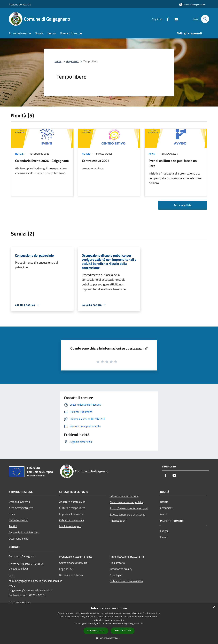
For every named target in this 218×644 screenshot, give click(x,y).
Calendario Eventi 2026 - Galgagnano (42, 161)
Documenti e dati (19, 539)
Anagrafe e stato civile (72, 502)
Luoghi (164, 531)
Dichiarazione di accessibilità (126, 581)
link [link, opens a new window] (142, 623)
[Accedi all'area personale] (192, 5)
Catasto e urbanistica (72, 520)
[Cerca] (205, 19)
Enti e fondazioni (19, 520)
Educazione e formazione (124, 496)
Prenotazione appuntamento (76, 557)
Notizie (19, 154)
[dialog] (109, 624)
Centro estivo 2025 (96, 161)
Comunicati (167, 508)
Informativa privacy (121, 569)
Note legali (116, 575)
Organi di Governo (19, 502)
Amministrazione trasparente (127, 557)
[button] (109, 638)
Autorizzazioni (118, 521)
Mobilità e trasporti (70, 526)
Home (58, 61)
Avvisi (152, 154)
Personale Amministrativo (24, 532)
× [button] (214, 607)
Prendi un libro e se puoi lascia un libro (173, 163)
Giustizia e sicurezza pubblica (127, 502)
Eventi (164, 537)
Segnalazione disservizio (73, 563)
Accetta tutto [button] (96, 631)
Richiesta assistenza (71, 575)
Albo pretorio (117, 563)
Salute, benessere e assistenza (127, 514)
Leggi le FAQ (66, 569)
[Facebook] (166, 19)
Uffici (12, 514)
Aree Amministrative (21, 508)
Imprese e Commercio (72, 514)
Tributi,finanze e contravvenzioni (129, 508)
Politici (13, 526)
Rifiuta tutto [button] (123, 630)
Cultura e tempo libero (72, 508)
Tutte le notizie (183, 205)
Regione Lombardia (20, 4)
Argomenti (72, 61)
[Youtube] (175, 19)
